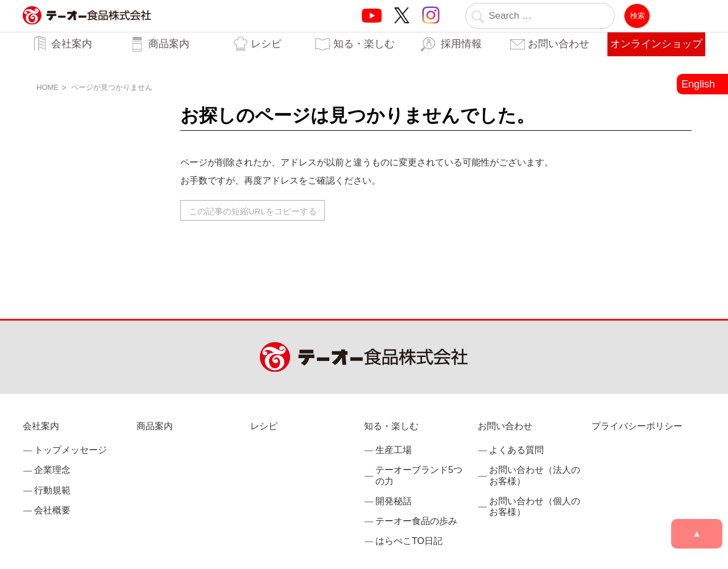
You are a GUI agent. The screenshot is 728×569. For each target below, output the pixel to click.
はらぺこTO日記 (409, 541)
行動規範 (52, 490)
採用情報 (461, 44)
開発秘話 (394, 501)
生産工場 (394, 450)
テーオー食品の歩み (416, 521)
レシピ (266, 44)
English (698, 84)
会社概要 (52, 510)
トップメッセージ (71, 450)
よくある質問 (516, 450)
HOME (47, 87)
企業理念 (52, 470)
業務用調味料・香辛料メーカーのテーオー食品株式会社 (87, 28)
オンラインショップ (656, 44)
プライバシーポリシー (637, 426)
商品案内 (169, 44)
